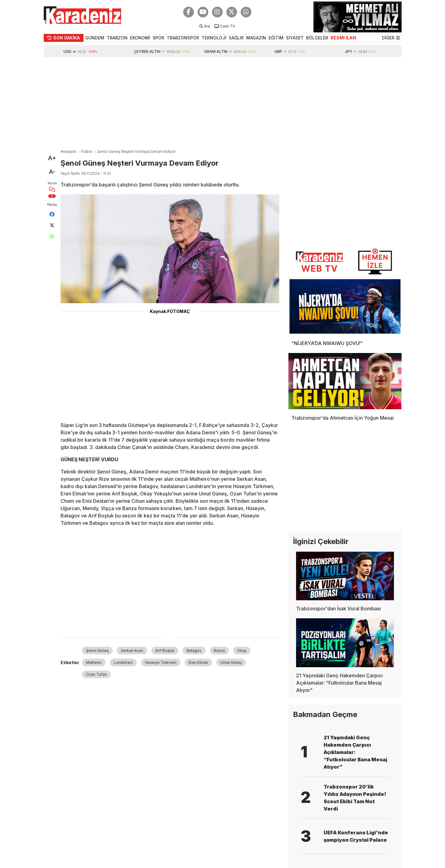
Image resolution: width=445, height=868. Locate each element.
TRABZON (117, 38)
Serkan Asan (132, 651)
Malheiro (94, 662)
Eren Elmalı (198, 662)
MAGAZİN (256, 38)
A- (52, 172)
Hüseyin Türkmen (161, 662)
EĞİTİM (276, 38)
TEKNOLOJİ (214, 38)
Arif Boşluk (165, 651)
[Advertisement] (223, 103)
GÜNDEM (95, 38)
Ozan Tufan (96, 674)
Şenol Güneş (97, 651)
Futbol (87, 151)
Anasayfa (68, 151)
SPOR (158, 38)
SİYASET (295, 38)
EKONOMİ (140, 38)
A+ (52, 158)
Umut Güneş (231, 662)
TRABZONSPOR (183, 38)
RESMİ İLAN (343, 38)
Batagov (194, 651)
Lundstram (123, 662)
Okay (242, 651)
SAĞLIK (236, 38)
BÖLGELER (317, 38)
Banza (219, 651)
